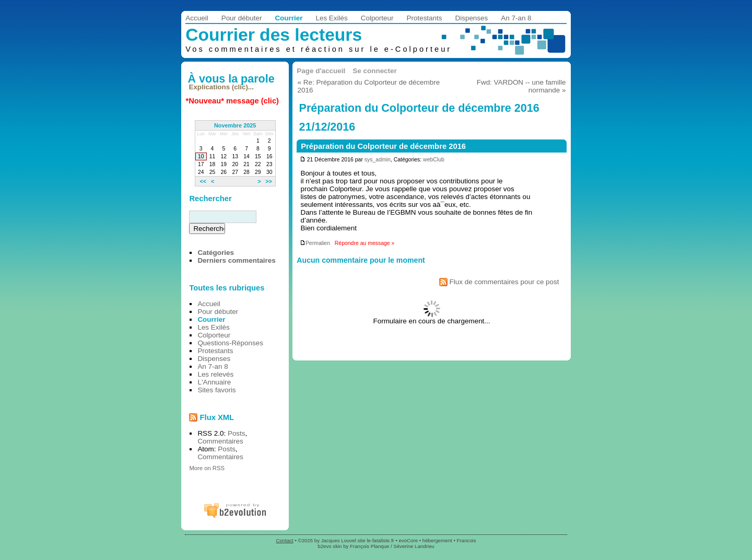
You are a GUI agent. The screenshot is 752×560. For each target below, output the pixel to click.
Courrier (289, 18)
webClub (434, 160)
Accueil (197, 18)
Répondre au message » (365, 243)
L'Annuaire (214, 382)
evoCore (409, 540)
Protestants (425, 18)
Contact (285, 540)
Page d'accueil (321, 71)
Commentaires (220, 441)
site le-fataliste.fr (375, 540)
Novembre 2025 (235, 125)
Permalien (315, 243)
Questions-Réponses (230, 343)
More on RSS (207, 468)
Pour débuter (242, 18)
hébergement (437, 540)
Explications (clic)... (221, 87)
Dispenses (472, 18)
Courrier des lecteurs (274, 35)
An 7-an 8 (516, 18)
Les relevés (215, 374)
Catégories (215, 253)
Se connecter (374, 71)
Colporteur (377, 18)
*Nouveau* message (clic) (232, 101)
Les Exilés (331, 18)
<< (203, 181)
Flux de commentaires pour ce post (499, 282)
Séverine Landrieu (414, 546)
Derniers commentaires (236, 260)
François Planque (369, 546)
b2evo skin (330, 546)
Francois (466, 540)
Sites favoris (216, 390)
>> (269, 181)
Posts (237, 433)
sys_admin (378, 160)
